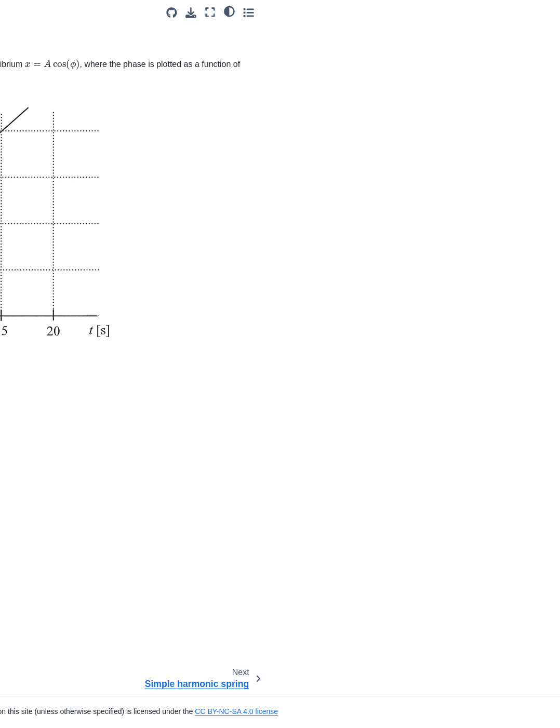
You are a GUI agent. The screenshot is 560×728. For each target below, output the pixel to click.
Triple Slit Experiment (49, 239)
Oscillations (35, 101)
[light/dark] (523, 11)
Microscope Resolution (51, 273)
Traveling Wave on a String (58, 582)
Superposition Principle (52, 425)
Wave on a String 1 (45, 458)
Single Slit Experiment (50, 223)
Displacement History (49, 475)
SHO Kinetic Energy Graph (58, 85)
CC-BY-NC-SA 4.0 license (288, 619)
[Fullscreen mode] (504, 12)
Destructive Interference (53, 161)
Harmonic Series (41, 322)
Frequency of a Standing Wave (54, 373)
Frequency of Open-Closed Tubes (58, 402)
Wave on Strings (41, 615)
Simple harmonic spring (52, 118)
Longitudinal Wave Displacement (44, 497)
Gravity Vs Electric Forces (57, 687)
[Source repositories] (466, 13)
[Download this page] (485, 13)
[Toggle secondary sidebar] (542, 12)
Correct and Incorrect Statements (49, 184)
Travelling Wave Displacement (40, 543)
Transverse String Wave (53, 520)
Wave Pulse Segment (49, 598)
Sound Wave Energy (48, 305)
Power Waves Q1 (42, 289)
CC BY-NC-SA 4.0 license (442, 711)
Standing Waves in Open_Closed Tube (46, 345)
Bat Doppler (33, 441)
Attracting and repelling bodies (52, 709)
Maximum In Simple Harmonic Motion (46, 33)
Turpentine (31, 207)
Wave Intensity (38, 256)
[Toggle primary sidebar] (130, 12)
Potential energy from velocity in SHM (49, 62)
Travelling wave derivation (57, 565)
